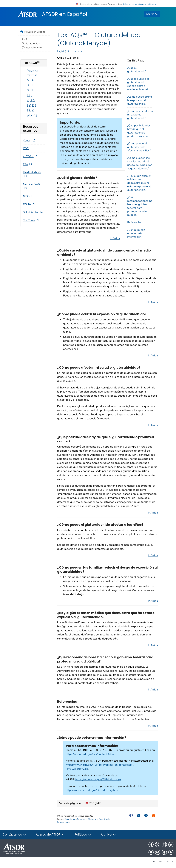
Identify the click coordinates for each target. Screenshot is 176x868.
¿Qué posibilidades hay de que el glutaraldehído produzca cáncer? (139, 131)
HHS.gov (158, 861)
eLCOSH (30, 156)
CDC (26, 148)
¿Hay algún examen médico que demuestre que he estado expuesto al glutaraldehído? (139, 183)
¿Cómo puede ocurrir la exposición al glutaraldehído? (140, 100)
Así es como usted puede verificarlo (140, 4)
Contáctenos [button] (14, 835)
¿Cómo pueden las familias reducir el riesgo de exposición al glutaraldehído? (140, 163)
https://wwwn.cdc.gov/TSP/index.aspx (98, 779)
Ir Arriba (115, 238)
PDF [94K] (93, 804)
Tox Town (31, 220)
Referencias (134, 222)
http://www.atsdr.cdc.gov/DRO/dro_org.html (92, 790)
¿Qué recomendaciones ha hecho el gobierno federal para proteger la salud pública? (140, 206)
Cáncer (29, 141)
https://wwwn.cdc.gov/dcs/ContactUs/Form (91, 754)
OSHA (29, 204)
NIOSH (27, 196)
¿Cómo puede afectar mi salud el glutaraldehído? (140, 115)
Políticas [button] (83, 835)
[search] (152, 14)
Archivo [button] (108, 835)
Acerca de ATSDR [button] (50, 835)
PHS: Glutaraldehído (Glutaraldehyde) (32, 43)
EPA (28, 164)
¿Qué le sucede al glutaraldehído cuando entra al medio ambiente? (138, 84)
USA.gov (169, 861)
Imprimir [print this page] (78, 51)
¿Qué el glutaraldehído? (137, 70)
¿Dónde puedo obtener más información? (136, 233)
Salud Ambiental (33, 212)
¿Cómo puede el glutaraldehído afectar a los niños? (139, 147)
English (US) (63, 51)
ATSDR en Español (65, 14)
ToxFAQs (32, 63)
